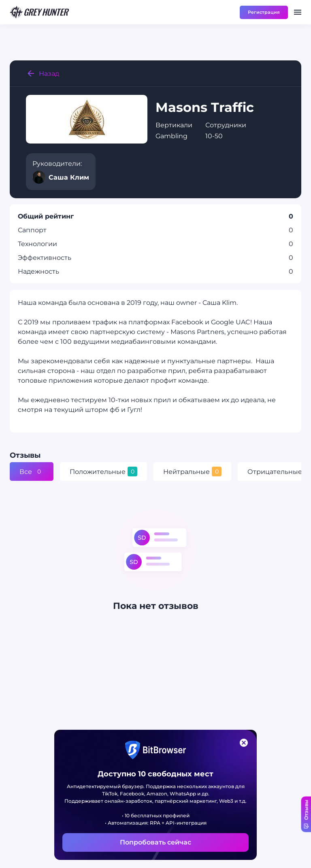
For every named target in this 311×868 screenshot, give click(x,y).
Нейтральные (192, 472)
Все (32, 472)
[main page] (40, 12)
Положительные (103, 472)
